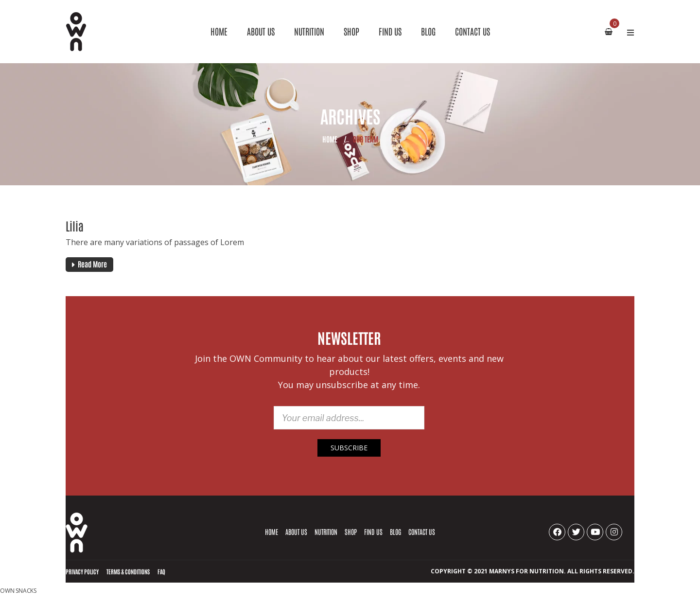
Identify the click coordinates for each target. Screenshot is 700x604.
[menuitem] (219, 32)
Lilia (75, 225)
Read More (92, 264)
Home (330, 139)
